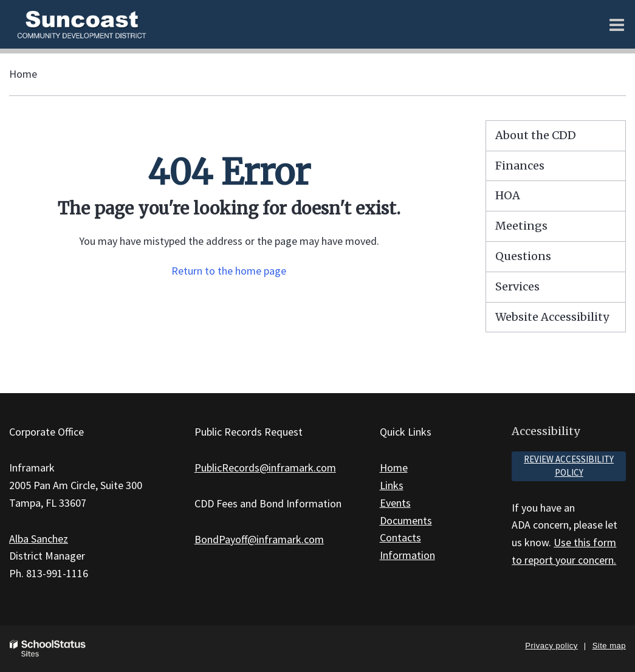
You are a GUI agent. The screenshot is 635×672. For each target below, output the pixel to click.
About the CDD (536, 135)
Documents (406, 520)
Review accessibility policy (569, 466)
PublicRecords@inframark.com (265, 468)
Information (407, 555)
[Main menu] (617, 24)
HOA (508, 195)
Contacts (400, 537)
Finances (520, 166)
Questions (523, 256)
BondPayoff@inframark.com (259, 539)
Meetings (521, 226)
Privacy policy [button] (551, 646)
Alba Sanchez (39, 539)
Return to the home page (229, 271)
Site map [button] (609, 646)
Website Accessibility (552, 317)
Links (392, 485)
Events (395, 503)
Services (517, 286)
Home (23, 74)
